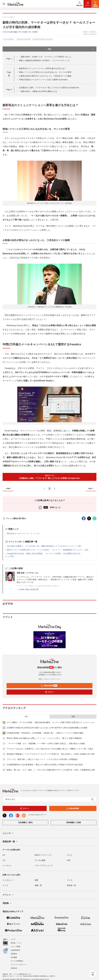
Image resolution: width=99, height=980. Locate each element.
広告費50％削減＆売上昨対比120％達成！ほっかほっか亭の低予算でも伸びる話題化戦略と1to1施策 (47, 728)
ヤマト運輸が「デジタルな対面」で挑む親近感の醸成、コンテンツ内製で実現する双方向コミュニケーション (51, 722)
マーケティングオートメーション (43, 39)
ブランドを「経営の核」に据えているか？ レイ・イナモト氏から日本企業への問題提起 (42, 759)
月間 (73, 717)
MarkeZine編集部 (9, 32)
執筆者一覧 (71, 885)
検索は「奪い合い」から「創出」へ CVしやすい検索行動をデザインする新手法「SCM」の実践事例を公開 (51, 770)
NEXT (92, 489)
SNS (69, 860)
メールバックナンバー (49, 679)
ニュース (8, 833)
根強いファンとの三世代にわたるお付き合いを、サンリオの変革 (45, 72)
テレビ (70, 855)
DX (4, 855)
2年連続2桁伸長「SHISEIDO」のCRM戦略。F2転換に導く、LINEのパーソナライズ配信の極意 (45, 733)
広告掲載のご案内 (25, 822)
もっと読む (10, 556)
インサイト (7, 866)
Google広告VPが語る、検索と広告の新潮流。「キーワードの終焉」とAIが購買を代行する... (44, 554)
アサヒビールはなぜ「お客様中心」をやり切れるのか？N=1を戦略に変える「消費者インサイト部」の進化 (50, 749)
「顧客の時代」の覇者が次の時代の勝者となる (38, 91)
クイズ (5, 885)
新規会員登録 (49, 686)
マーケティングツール (23, 39)
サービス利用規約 (17, 961)
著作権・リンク (16, 943)
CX (4, 860)
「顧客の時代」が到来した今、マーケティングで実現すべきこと (45, 57)
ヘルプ (13, 939)
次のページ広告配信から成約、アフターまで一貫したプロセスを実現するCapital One (49, 477)
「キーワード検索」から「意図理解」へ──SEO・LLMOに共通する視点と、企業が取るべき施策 (46, 743)
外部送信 (14, 968)
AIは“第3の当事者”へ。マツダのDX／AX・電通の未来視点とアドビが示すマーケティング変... (45, 546)
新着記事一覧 (10, 842)
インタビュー (8, 880)
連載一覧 (38, 885)
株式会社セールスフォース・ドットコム (23, 533)
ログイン (49, 692)
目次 (71, 49)
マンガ (70, 880)
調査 (36, 880)
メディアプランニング (44, 866)
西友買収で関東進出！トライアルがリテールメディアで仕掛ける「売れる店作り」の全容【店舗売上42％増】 (51, 754)
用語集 (7, 903)
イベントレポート (9, 39)
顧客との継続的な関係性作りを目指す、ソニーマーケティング (44, 60)
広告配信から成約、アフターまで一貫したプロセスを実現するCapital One (49, 88)
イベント (8, 895)
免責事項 (14, 954)
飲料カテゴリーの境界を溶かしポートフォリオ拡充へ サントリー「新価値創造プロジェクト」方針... (48, 550)
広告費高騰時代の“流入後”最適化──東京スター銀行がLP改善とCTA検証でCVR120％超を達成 (45, 765)
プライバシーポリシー (18, 965)
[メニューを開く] (4, 4)
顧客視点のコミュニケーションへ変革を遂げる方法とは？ (43, 68)
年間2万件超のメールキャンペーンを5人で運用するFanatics (43, 80)
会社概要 (14, 957)
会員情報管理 (15, 950)
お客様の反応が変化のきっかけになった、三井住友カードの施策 (45, 76)
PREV (7, 489)
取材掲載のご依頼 (74, 822)
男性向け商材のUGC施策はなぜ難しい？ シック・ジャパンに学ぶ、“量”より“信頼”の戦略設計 (44, 738)
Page (9, 59)
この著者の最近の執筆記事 (28, 589)
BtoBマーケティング (43, 855)
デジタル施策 (40, 860)
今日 (26, 717)
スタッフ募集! (16, 947)
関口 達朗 (32, 32)
